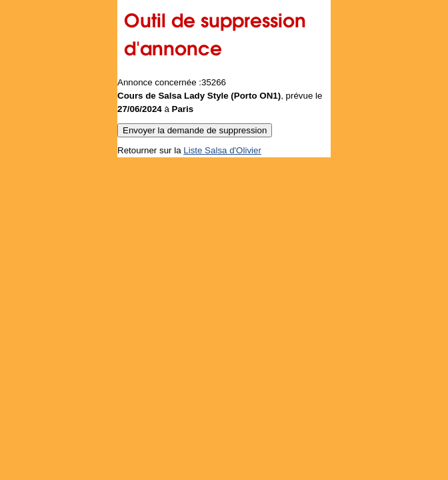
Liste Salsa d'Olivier (222, 150)
